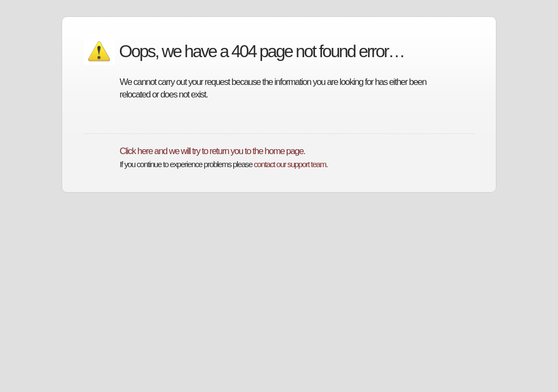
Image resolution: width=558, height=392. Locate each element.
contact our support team (290, 164)
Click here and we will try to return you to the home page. (213, 151)
